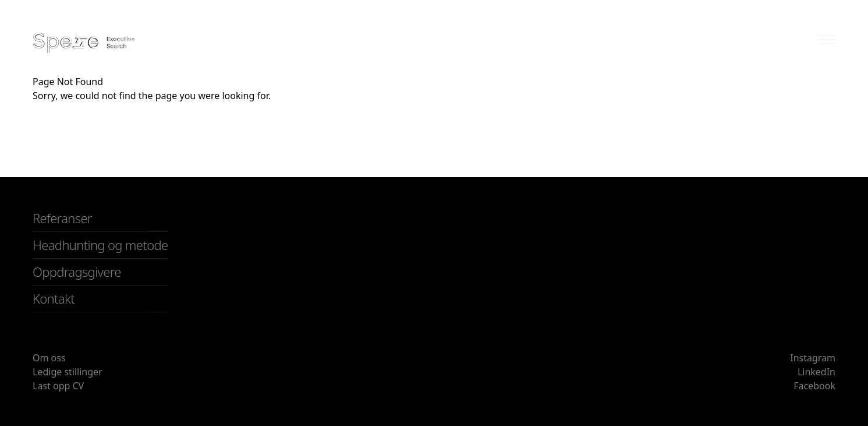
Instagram (813, 358)
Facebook (814, 386)
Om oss (49, 358)
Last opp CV (58, 386)
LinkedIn (816, 372)
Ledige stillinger (68, 372)
